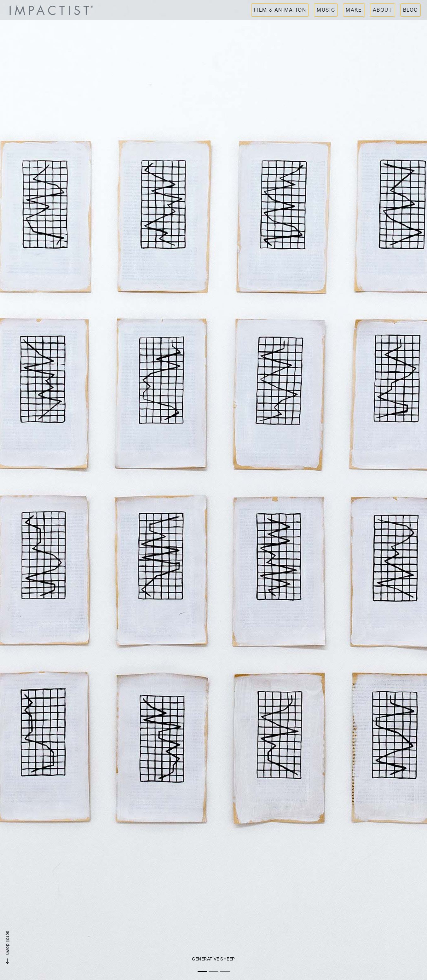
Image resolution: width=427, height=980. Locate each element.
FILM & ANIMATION (280, 10)
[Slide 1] (202, 971)
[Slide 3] (225, 971)
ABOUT (383, 10)
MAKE (354, 10)
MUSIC (326, 10)
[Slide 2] (214, 971)
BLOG (410, 10)
